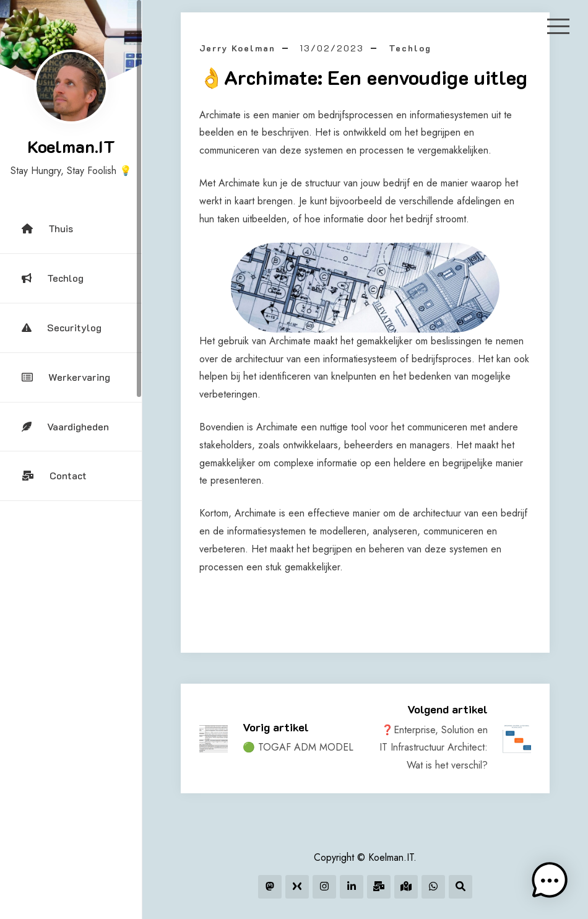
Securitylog (62, 327)
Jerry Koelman (237, 48)
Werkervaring (66, 377)
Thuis (47, 228)
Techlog (53, 278)
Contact (54, 475)
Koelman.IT (71, 146)
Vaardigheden (65, 426)
